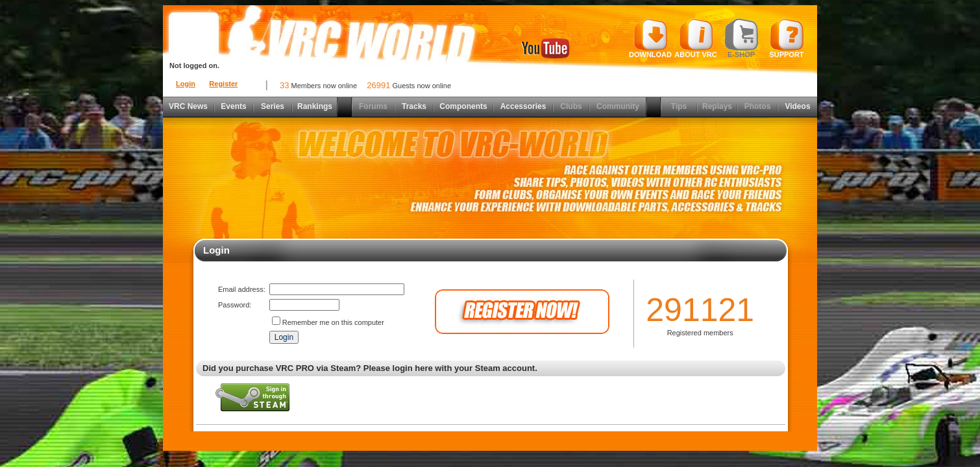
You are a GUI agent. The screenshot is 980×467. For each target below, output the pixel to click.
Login (186, 84)
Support (787, 38)
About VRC (695, 38)
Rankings (315, 106)
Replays (717, 106)
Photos (758, 106)
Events (233, 106)
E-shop (741, 38)
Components (463, 106)
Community (618, 106)
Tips (679, 106)
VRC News (188, 106)
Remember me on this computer (333, 322)
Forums (373, 106)
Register (223, 84)
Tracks (414, 106)
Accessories (523, 106)
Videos (797, 106)
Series (273, 106)
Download (650, 38)
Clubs (571, 106)
